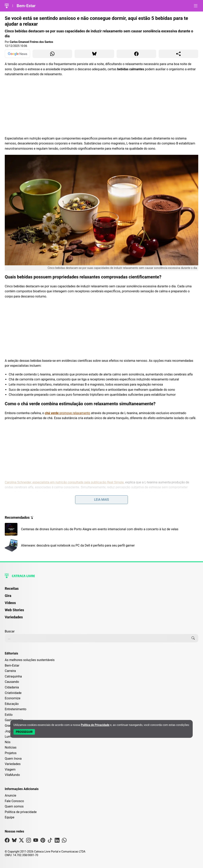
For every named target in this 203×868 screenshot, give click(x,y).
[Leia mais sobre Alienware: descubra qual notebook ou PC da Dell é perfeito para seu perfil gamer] (101, 546)
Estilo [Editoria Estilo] (9, 715)
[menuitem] (101, 590)
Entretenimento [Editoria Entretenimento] (16, 709)
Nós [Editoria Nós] (8, 742)
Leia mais (101, 500)
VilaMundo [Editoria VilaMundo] (12, 775)
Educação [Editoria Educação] (12, 704)
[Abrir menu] (196, 6)
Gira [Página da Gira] (8, 596)
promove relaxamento (68, 413)
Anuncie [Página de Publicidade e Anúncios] (11, 795)
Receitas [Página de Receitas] (12, 588)
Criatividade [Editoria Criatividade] (13, 693)
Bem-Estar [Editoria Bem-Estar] (12, 665)
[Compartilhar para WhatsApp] (52, 54)
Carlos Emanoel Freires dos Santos (31, 42)
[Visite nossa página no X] (21, 841)
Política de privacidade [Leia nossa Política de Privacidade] (21, 812)
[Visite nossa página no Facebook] (7, 841)
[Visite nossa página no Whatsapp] (64, 841)
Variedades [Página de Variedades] (14, 617)
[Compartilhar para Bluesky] (94, 54)
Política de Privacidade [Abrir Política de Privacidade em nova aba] (95, 725)
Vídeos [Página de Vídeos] (10, 603)
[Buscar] (193, 638)
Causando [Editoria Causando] (12, 682)
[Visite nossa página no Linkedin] (57, 841)
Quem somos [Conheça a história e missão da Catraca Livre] (14, 806)
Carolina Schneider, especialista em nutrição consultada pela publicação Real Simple (64, 482)
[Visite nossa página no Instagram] (29, 841)
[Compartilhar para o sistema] (178, 54)
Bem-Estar (26, 6)
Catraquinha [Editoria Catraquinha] (13, 676)
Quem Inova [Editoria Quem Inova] (13, 759)
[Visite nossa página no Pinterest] (43, 841)
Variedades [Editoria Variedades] (13, 764)
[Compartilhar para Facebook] (136, 54)
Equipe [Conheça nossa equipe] (10, 817)
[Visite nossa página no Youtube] (36, 841)
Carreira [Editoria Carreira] (10, 671)
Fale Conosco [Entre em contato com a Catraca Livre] (14, 801)
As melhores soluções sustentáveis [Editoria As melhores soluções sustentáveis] (30, 660)
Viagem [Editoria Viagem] (10, 769)
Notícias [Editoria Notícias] (11, 747)
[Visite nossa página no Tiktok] (50, 841)
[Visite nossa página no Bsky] (14, 841)
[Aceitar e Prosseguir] (24, 732)
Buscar (10, 631)
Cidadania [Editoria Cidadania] (12, 687)
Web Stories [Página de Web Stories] (14, 610)
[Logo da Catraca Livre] (7, 6)
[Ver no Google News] (17, 54)
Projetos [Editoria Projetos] (11, 753)
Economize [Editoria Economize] (13, 698)
